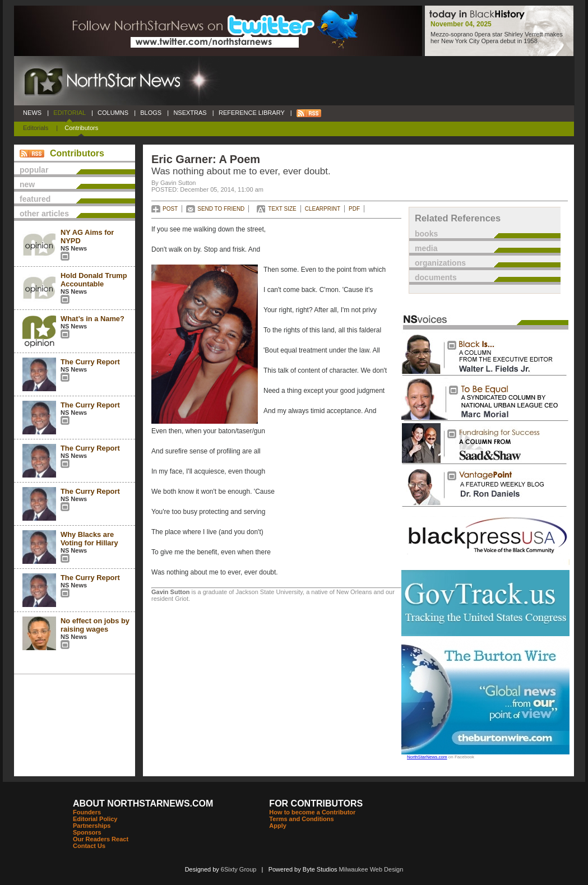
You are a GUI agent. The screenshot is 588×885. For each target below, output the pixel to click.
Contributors (81, 128)
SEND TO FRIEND (221, 209)
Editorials (36, 128)
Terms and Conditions (301, 819)
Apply (278, 826)
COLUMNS (113, 113)
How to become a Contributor (312, 812)
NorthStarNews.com (427, 757)
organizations (440, 263)
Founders (87, 812)
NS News (74, 248)
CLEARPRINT (323, 209)
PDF (354, 209)
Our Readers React (101, 839)
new (27, 184)
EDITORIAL (70, 113)
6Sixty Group (239, 869)
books (426, 234)
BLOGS (151, 113)
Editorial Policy (95, 819)
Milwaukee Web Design (371, 869)
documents (436, 277)
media (426, 248)
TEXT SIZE (282, 209)
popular (34, 170)
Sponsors (87, 832)
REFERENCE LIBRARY (252, 113)
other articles (44, 214)
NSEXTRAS (190, 113)
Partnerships (92, 826)
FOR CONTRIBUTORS (316, 803)
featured (35, 199)
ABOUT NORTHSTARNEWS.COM (143, 803)
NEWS (32, 113)
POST (170, 209)
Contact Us (89, 846)
